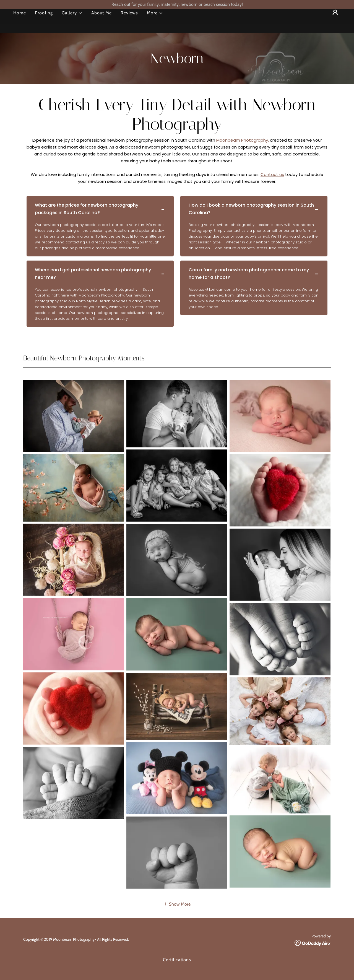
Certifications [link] (177, 960)
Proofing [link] (44, 22)
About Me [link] (101, 22)
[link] (313, 943)
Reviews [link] (129, 22)
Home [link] (20, 22)
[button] (72, 22)
